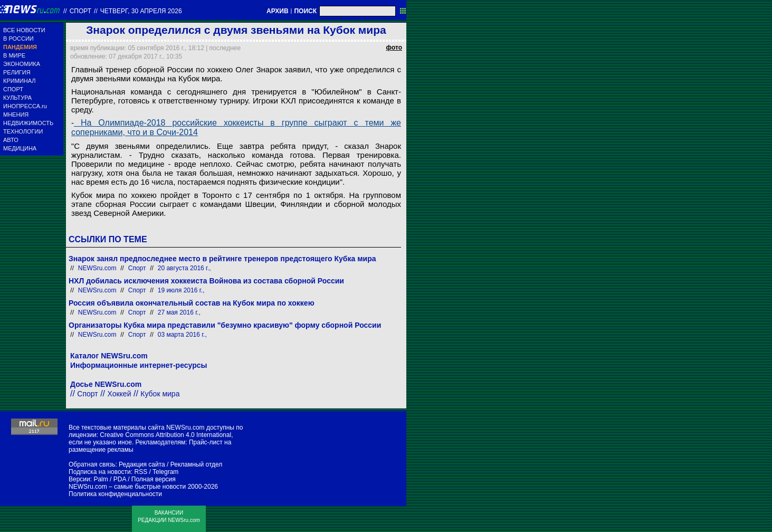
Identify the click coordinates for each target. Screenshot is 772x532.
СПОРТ (13, 89)
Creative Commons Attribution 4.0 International (165, 435)
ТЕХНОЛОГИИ (23, 131)
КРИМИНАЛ (19, 81)
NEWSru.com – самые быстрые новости (127, 487)
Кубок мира (160, 394)
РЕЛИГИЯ (17, 72)
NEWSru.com (97, 268)
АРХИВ (278, 11)
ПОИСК (305, 11)
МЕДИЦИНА (20, 148)
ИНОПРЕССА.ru (25, 106)
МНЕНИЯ (16, 115)
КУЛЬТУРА (17, 98)
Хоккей (120, 394)
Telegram (165, 472)
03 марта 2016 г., (182, 335)
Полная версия (154, 479)
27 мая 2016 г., (179, 312)
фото (394, 47)
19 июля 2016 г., (181, 290)
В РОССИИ (18, 39)
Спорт (80, 11)
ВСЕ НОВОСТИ (24, 30)
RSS (141, 472)
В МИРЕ (14, 55)
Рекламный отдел (197, 464)
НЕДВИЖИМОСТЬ (28, 123)
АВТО (11, 140)
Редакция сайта (142, 464)
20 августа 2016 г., (184, 268)
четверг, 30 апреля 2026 (141, 11)
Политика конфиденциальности (115, 494)
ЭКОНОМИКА (22, 64)
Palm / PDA (109, 479)
